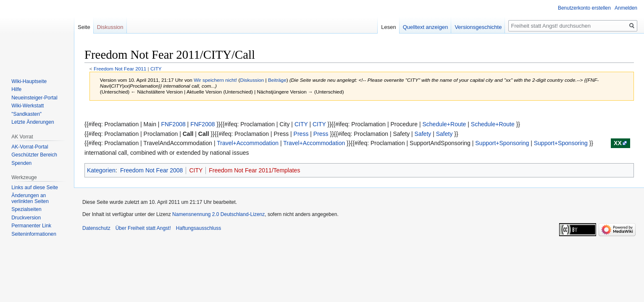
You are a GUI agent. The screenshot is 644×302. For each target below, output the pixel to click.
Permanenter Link (31, 226)
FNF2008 (173, 124)
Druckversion (26, 218)
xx (618, 143)
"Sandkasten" (26, 114)
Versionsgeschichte (478, 27)
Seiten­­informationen (34, 234)
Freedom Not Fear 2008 (151, 170)
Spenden (21, 163)
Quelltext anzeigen (426, 27)
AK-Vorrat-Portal (30, 147)
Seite (84, 27)
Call (188, 134)
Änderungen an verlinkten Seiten (30, 198)
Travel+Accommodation (248, 143)
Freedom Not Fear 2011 (120, 69)
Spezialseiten (26, 209)
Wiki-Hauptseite (29, 81)
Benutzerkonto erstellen (584, 8)
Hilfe (16, 89)
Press (301, 134)
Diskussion (252, 80)
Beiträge (277, 80)
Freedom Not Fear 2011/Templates (254, 170)
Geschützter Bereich (34, 155)
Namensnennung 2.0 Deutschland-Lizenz (218, 214)
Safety (423, 134)
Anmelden (626, 8)
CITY (156, 69)
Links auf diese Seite (35, 187)
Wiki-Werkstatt (28, 106)
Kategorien (101, 170)
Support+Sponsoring (502, 143)
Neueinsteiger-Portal (34, 98)
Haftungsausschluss (198, 228)
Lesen (388, 27)
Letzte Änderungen (33, 122)
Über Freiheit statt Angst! (143, 228)
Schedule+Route (444, 124)
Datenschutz (96, 228)
